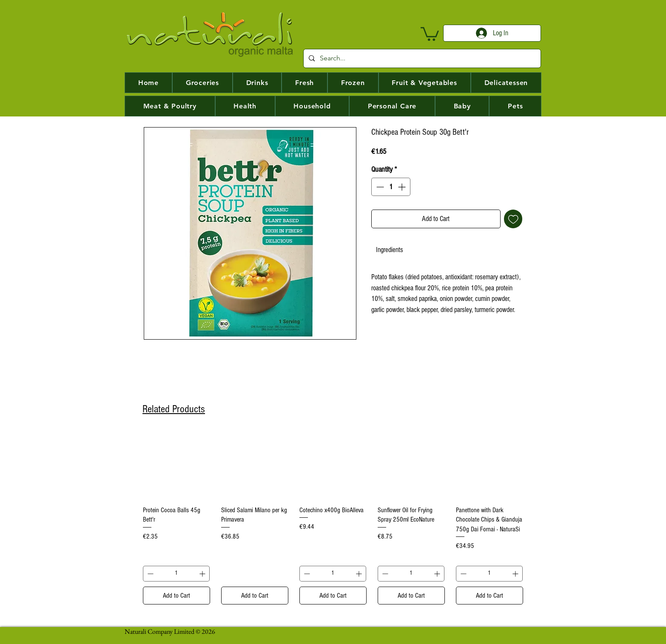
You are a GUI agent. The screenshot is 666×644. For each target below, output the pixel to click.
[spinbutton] (391, 187)
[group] (333, 518)
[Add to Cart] (176, 596)
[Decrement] (379, 187)
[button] (430, 33)
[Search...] (421, 58)
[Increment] (403, 187)
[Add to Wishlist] (513, 219)
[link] (390, 250)
